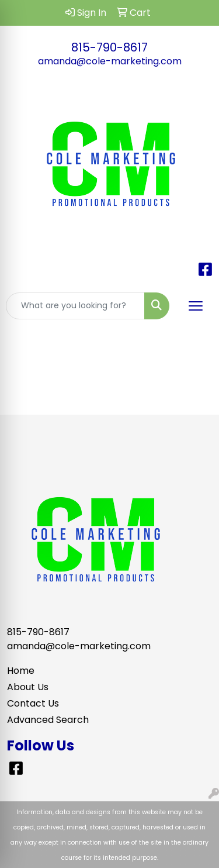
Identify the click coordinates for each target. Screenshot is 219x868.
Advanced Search (48, 720)
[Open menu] (196, 306)
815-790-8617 (109, 47)
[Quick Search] (75, 306)
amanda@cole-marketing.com (110, 61)
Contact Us (33, 703)
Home (21, 671)
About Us (28, 687)
